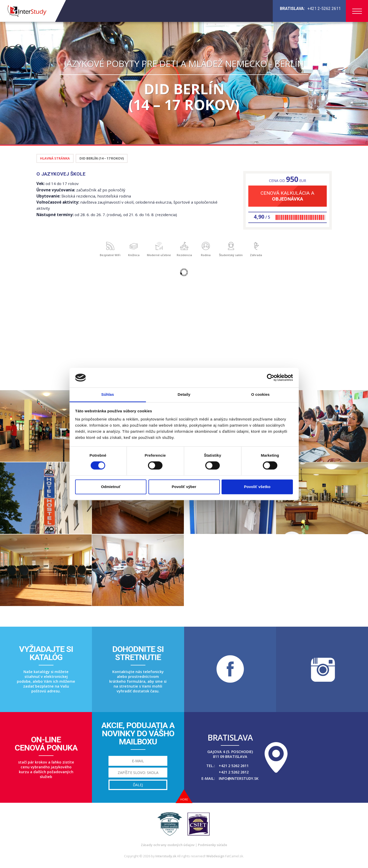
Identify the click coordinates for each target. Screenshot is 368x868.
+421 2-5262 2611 (324, 9)
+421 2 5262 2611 (234, 766)
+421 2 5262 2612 (234, 772)
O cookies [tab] (260, 394)
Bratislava (230, 738)
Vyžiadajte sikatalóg (46, 653)
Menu (357, 11)
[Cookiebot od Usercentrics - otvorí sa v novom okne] (271, 378)
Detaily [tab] (184, 394)
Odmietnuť (111, 487)
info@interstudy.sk (239, 778)
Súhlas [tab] (108, 394)
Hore (184, 799)
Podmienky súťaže (213, 845)
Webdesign (215, 856)
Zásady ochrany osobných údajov (168, 845)
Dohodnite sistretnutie (138, 653)
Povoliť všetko (257, 487)
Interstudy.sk (166, 856)
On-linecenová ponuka (46, 744)
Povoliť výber (184, 487)
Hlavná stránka (55, 158)
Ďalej (138, 785)
